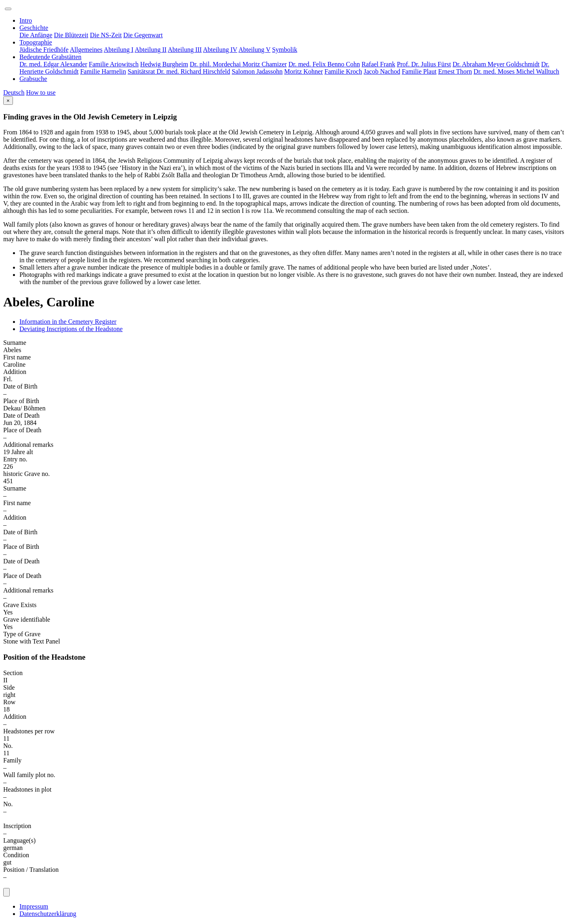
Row (9, 702)
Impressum (34, 906)
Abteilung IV (220, 50)
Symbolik (284, 50)
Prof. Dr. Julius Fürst (424, 64)
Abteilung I (118, 50)
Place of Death (22, 430)
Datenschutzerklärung (48, 914)
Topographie (36, 42)
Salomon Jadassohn (257, 71)
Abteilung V (255, 50)
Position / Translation (31, 870)
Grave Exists (20, 605)
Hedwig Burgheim (164, 64)
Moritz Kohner (304, 71)
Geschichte (34, 28)
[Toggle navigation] (8, 9)
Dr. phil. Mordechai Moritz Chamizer (238, 64)
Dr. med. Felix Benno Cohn (324, 64)
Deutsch (14, 92)
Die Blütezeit (71, 35)
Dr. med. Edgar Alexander (53, 64)
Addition (15, 372)
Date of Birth (20, 386)
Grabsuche (33, 79)
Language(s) (19, 840)
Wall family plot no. (29, 775)
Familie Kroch (343, 71)
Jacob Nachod (382, 71)
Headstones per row (29, 731)
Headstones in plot (27, 789)
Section (13, 673)
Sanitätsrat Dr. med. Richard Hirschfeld (179, 71)
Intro (26, 20)
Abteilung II (151, 50)
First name (17, 357)
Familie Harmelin (103, 71)
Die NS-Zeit (106, 35)
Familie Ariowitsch (114, 64)
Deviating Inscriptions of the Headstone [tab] (71, 329)
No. (8, 746)
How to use (41, 92)
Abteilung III (185, 50)
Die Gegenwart (143, 35)
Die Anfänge (36, 35)
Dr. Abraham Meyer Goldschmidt (496, 64)
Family (12, 760)
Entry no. (15, 459)
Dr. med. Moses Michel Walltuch (517, 71)
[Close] (8, 101)
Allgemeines (86, 50)
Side (9, 687)
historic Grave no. (26, 474)
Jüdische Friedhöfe (44, 50)
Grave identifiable (27, 619)
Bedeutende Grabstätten (50, 57)
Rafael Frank (378, 64)
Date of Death (21, 415)
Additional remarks (28, 445)
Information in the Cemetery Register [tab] (68, 322)
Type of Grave (22, 634)
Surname (15, 343)
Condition (16, 855)
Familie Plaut (419, 71)
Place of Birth (21, 401)
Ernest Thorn (455, 71)
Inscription (17, 826)
